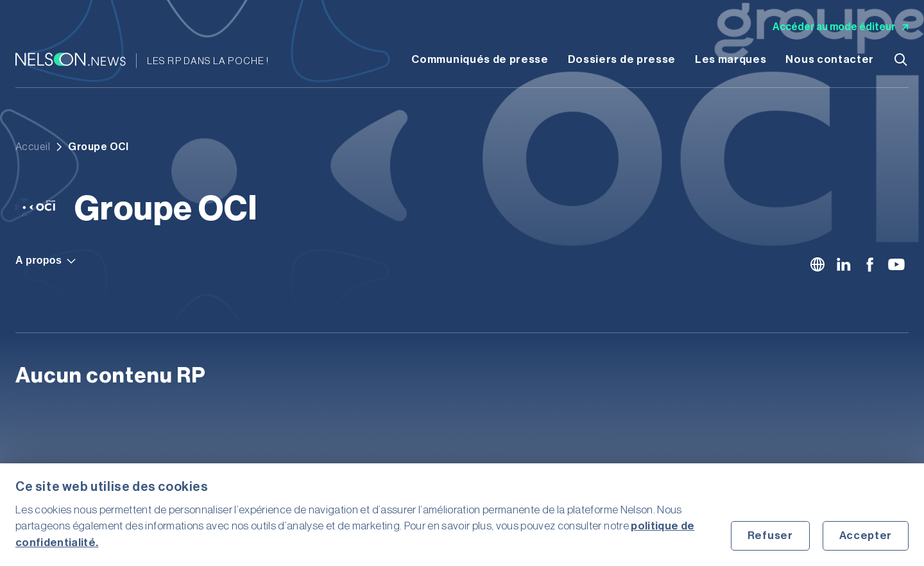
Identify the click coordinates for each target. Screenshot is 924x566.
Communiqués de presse (480, 59)
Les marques (731, 59)
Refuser (770, 536)
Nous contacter (830, 59)
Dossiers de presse (622, 59)
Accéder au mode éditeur (841, 27)
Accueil (33, 147)
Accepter (866, 536)
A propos (46, 260)
